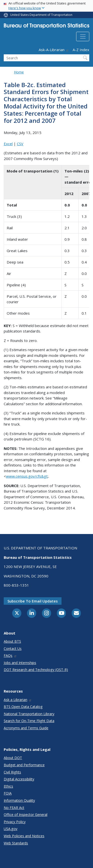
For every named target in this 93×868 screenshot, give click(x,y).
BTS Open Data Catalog (23, 707)
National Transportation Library (29, 714)
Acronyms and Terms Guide (26, 728)
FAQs (10, 655)
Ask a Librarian (18, 700)
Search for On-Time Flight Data (29, 721)
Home (19, 72)
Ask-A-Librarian (54, 50)
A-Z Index (81, 50)
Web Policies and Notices (24, 836)
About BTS (12, 641)
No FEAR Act (14, 808)
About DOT (13, 758)
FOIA (8, 793)
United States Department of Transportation (41, 15)
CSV (20, 144)
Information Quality (19, 800)
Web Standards (16, 843)
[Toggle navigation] (83, 36)
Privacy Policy (15, 822)
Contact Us (13, 649)
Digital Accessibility (19, 779)
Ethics (8, 786)
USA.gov (11, 829)
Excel (8, 144)
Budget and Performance (24, 765)
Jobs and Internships (20, 663)
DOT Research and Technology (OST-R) (36, 670)
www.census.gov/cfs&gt (27, 476)
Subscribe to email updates (33, 601)
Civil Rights (12, 772)
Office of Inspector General (26, 815)
